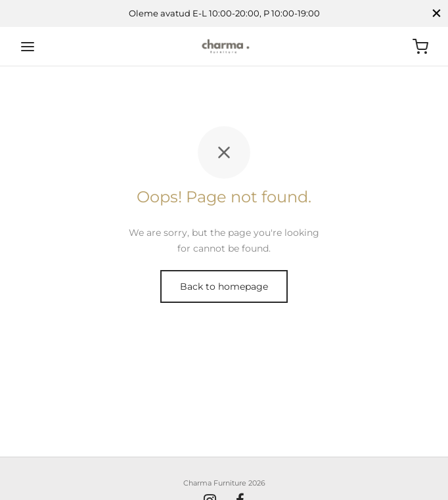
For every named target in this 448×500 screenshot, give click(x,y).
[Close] (437, 13)
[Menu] (28, 47)
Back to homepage (224, 286)
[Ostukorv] (420, 47)
